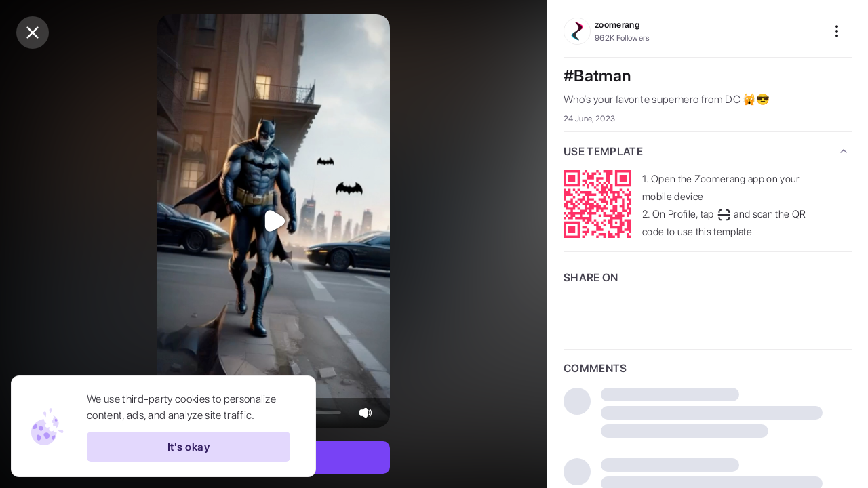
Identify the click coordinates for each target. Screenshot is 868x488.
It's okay (189, 447)
